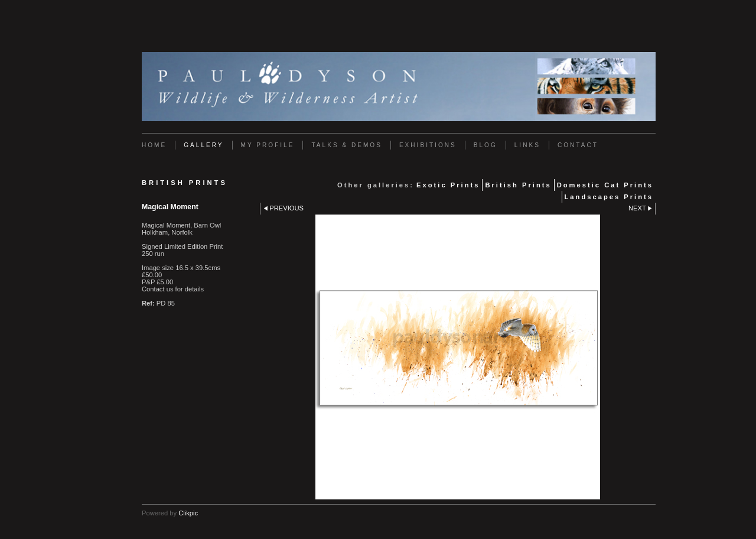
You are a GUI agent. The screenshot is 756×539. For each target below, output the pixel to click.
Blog (485, 145)
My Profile (268, 145)
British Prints (518, 185)
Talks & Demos (346, 145)
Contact (578, 145)
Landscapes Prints (609, 197)
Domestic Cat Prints (605, 185)
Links (527, 145)
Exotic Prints (448, 185)
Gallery (203, 145)
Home (154, 145)
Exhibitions (428, 145)
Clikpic (188, 513)
